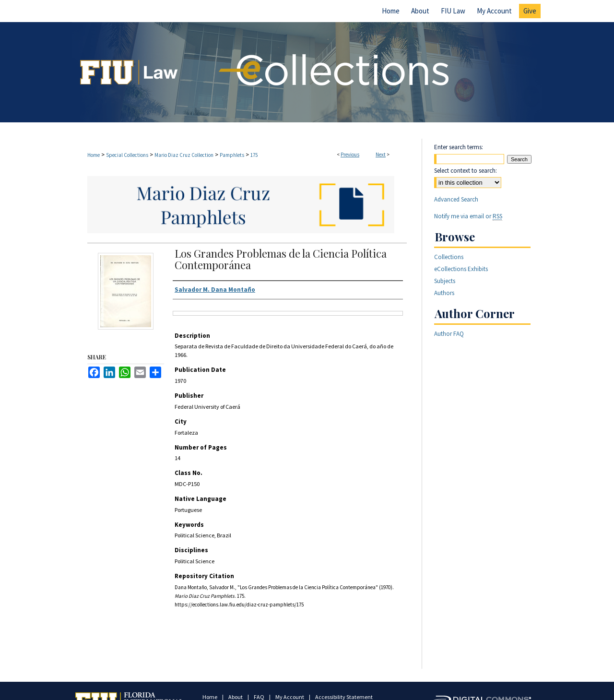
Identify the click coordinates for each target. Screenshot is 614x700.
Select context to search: (466, 171)
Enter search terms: (459, 147)
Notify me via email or (468, 216)
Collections (449, 257)
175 (254, 155)
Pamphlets (232, 155)
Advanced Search (456, 199)
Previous (350, 154)
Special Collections (127, 155)
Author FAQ (449, 334)
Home (94, 155)
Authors (444, 293)
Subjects (445, 281)
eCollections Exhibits (461, 269)
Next (381, 154)
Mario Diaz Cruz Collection (184, 155)
